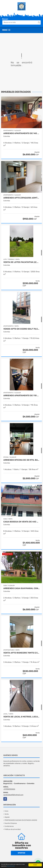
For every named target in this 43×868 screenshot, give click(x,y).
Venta (7, 814)
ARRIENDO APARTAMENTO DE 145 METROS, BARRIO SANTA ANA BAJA (21, 133)
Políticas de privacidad (12, 829)
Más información (11, 866)
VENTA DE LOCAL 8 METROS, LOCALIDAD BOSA (21, 717)
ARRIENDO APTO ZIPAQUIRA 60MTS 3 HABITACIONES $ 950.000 (21, 198)
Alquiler (7, 817)
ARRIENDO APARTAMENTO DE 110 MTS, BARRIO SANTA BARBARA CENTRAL (21, 396)
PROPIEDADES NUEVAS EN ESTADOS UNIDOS (21, 820)
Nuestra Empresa (11, 823)
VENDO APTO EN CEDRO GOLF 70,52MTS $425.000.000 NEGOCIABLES (21, 329)
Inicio (6, 811)
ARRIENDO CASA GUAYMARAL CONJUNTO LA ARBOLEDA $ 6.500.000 (21, 588)
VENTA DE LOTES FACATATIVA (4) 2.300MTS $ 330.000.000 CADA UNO (21, 262)
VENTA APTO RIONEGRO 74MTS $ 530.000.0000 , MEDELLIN (21, 653)
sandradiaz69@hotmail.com (13, 795)
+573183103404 (9, 789)
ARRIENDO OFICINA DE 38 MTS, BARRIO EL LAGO (21, 460)
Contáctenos (9, 826)
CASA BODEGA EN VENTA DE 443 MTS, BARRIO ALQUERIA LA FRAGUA (21, 522)
